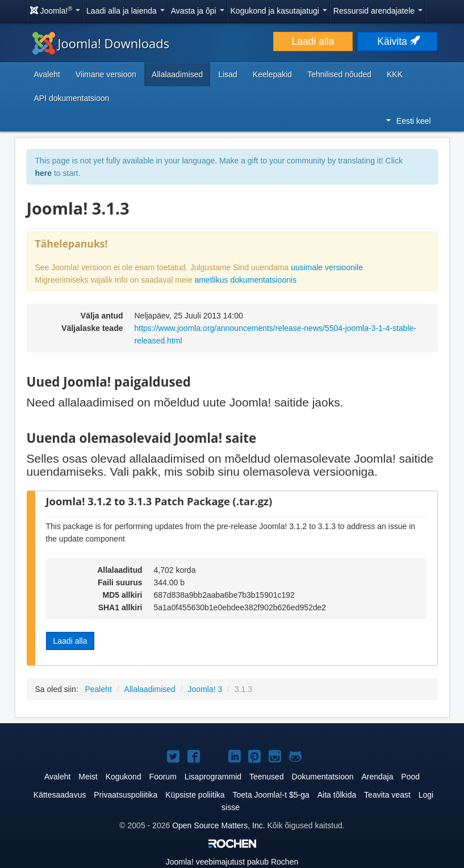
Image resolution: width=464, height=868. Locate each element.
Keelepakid (272, 74)
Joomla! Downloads (101, 43)
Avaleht (47, 74)
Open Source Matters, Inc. (218, 825)
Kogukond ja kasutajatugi (279, 11)
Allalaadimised (177, 74)
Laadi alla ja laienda (126, 11)
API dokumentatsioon (72, 98)
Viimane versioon (106, 74)
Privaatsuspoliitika (126, 795)
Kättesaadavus (60, 795)
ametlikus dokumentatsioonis (245, 280)
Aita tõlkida (337, 795)
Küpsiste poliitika (195, 795)
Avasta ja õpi (198, 11)
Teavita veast (387, 795)
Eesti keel (409, 121)
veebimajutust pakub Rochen (232, 862)
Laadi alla (313, 41)
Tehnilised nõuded (339, 74)
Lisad (227, 74)
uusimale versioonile (327, 267)
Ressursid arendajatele (378, 11)
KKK (395, 74)
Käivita (397, 41)
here (44, 173)
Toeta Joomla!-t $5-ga (271, 795)
